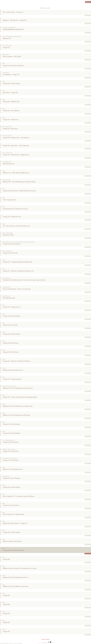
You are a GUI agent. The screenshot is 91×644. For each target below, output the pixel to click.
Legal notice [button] (45, 642)
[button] (49, 642)
